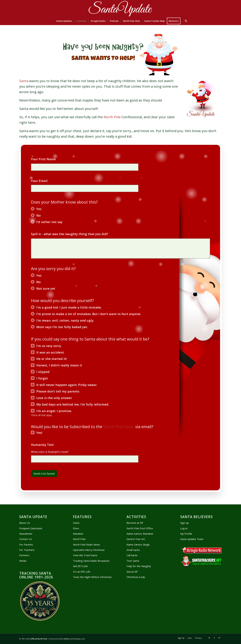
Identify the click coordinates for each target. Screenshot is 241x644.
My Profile (186, 534)
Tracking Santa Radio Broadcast (91, 561)
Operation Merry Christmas (89, 550)
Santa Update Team (192, 539)
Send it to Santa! (44, 474)
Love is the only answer (54, 398)
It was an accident (50, 352)
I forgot (42, 378)
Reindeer (78, 534)
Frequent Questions (31, 528)
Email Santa (133, 550)
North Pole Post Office (140, 528)
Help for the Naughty (139, 566)
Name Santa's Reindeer (140, 534)
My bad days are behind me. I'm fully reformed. (73, 404)
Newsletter (26, 534)
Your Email (39, 181)
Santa (24, 81)
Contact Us (26, 539)
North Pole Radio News (87, 544)
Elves (76, 528)
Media (23, 561)
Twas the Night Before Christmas (92, 577)
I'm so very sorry (49, 346)
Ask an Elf (132, 572)
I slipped (43, 372)
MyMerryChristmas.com (74, 639)
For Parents (26, 544)
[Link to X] (209, 638)
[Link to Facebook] (214, 638)
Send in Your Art (136, 539)
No (38, 215)
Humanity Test (43, 445)
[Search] (185, 21)
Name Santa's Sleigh (138, 544)
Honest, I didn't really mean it (59, 365)
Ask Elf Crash (80, 566)
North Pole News (119, 427)
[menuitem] (64, 21)
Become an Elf (135, 523)
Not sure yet (46, 288)
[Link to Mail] (219, 638)
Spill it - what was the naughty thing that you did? (71, 234)
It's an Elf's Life (82, 572)
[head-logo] (120, 8)
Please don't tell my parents (58, 391)
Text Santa (133, 561)
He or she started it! (51, 359)
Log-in (184, 528)
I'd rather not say (49, 222)
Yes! (39, 433)
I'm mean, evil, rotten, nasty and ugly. (65, 320)
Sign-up (185, 523)
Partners (24, 555)
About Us (25, 523)
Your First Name (44, 159)
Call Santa (132, 555)
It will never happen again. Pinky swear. (67, 385)
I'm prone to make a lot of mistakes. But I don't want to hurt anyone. (89, 314)
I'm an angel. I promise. (54, 411)
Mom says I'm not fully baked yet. (62, 327)
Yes (39, 209)
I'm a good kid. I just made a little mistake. (69, 307)
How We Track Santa (85, 555)
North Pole (112, 117)
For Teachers (27, 550)
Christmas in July (136, 577)
